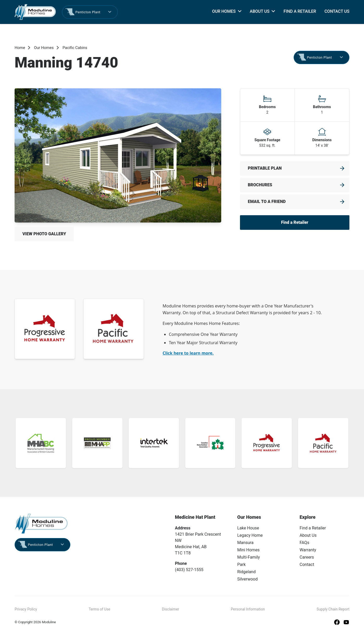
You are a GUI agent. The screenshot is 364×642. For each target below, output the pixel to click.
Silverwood (248, 579)
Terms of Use (99, 609)
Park (242, 564)
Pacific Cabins (75, 48)
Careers (307, 557)
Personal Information (248, 609)
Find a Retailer (300, 11)
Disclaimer (171, 609)
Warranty (308, 550)
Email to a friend (267, 202)
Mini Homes (249, 550)
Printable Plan (265, 168)
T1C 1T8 (183, 553)
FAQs (304, 543)
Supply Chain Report (333, 609)
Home (20, 48)
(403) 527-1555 (189, 570)
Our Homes (224, 11)
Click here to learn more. (188, 353)
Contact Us (337, 11)
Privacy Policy (26, 609)
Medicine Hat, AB (191, 547)
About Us (260, 11)
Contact (307, 564)
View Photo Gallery (44, 234)
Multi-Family (249, 557)
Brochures (260, 185)
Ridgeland (247, 572)
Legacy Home (250, 535)
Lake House (248, 528)
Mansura (245, 543)
